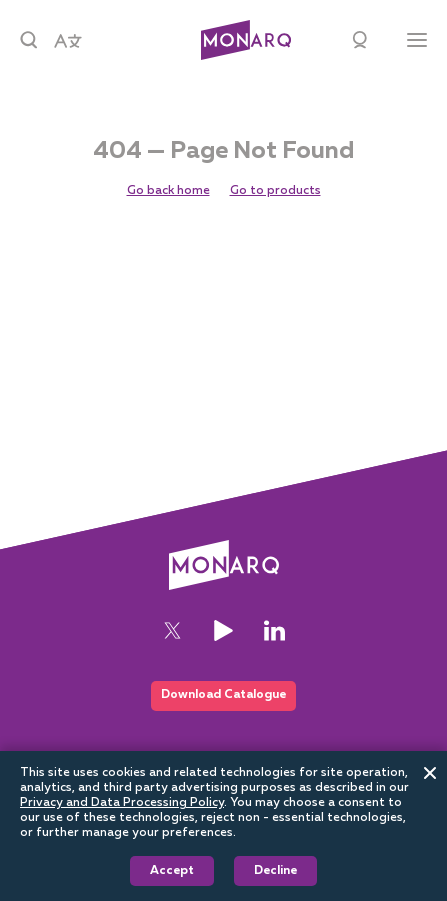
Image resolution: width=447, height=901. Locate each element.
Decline (275, 871)
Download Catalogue (223, 695)
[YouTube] (223, 630)
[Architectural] (246, 40)
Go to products (275, 191)
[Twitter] (172, 630)
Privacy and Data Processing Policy (122, 803)
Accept (172, 871)
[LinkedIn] (274, 630)
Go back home (168, 191)
